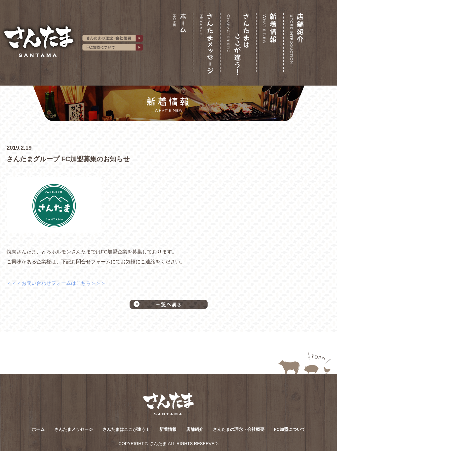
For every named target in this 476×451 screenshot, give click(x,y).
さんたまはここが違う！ (126, 429)
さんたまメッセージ (74, 429)
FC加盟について (290, 429)
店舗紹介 (195, 429)
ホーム (38, 429)
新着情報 (168, 429)
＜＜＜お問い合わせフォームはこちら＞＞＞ (56, 283)
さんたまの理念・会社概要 (239, 429)
